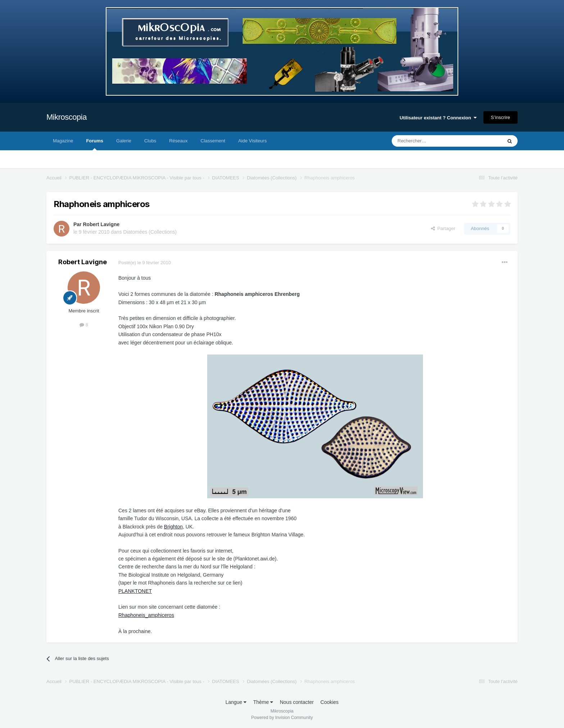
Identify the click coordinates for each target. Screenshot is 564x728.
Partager (443, 228)
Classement (213, 141)
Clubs (150, 141)
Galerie (124, 141)
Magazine (63, 141)
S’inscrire (501, 117)
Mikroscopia (67, 117)
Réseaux (178, 141)
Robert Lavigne (101, 224)
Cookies (330, 702)
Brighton (173, 527)
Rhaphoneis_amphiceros (146, 615)
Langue (236, 702)
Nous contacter (297, 702)
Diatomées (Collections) (150, 232)
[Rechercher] (432, 141)
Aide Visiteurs (252, 141)
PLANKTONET (135, 591)
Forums (95, 144)
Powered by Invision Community (282, 718)
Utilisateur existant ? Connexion (438, 118)
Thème (263, 702)
